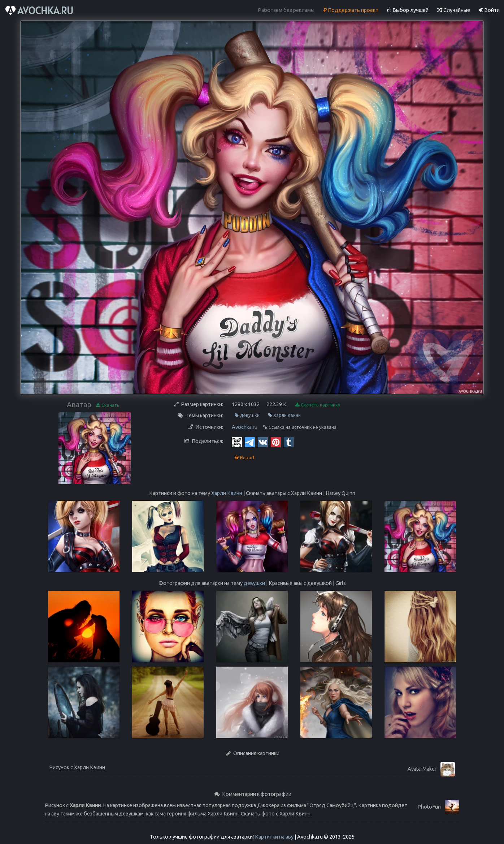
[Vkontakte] (263, 442)
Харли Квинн (284, 415)
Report (245, 458)
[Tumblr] (289, 442)
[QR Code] (237, 442)
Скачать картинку (318, 405)
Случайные (454, 10)
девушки (254, 583)
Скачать (108, 405)
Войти (489, 10)
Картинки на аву (274, 837)
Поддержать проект (351, 10)
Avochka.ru (245, 427)
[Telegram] (250, 442)
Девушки (247, 415)
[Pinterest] (276, 442)
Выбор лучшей (408, 10)
